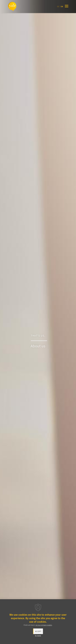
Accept (38, 631)
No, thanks (38, 636)
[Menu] (67, 7)
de (58, 6)
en (62, 6)
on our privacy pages (44, 625)
